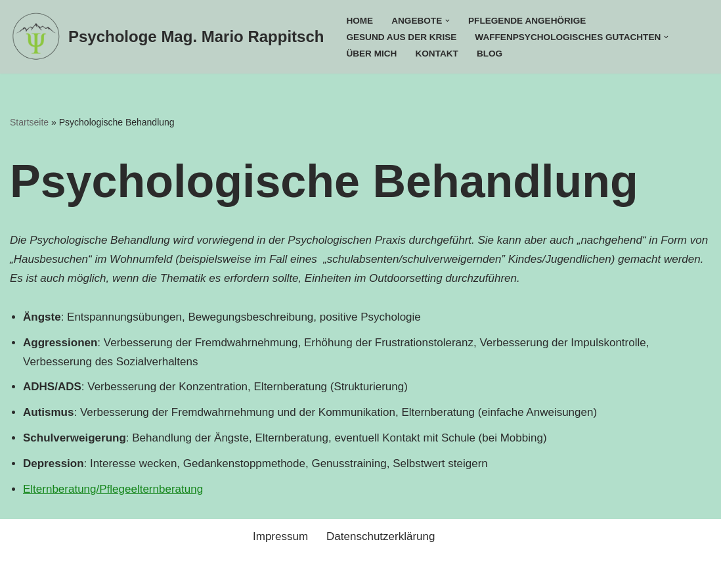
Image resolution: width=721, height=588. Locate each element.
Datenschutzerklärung (381, 536)
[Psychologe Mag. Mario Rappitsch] (167, 37)
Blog (490, 54)
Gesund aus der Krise (401, 37)
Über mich (371, 54)
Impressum (280, 536)
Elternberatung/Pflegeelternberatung (113, 489)
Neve (23, 570)
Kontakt (436, 54)
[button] (448, 21)
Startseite (29, 122)
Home (360, 21)
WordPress (151, 570)
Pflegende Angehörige (527, 21)
